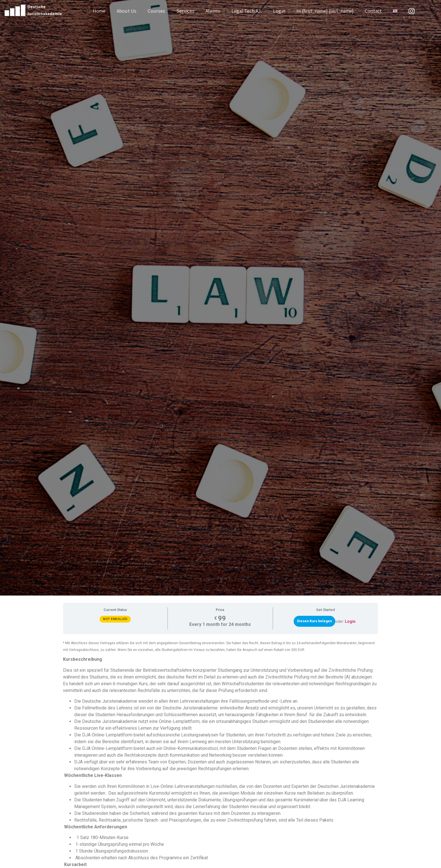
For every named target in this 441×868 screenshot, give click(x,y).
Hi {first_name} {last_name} (325, 11)
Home (99, 11)
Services (185, 11)
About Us (127, 11)
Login (279, 11)
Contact (373, 11)
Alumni (213, 11)
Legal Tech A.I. (247, 11)
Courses (156, 11)
